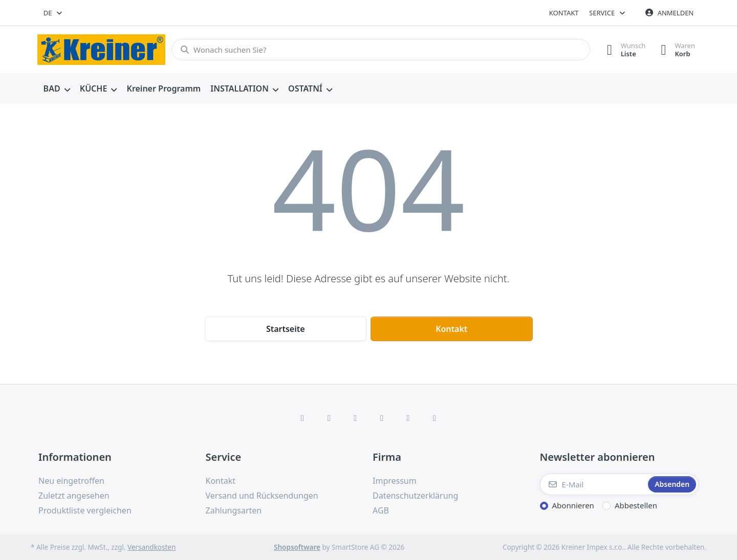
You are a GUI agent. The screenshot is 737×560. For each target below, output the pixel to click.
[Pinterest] (435, 418)
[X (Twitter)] (329, 418)
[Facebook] (302, 418)
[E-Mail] (593, 484)
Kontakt (564, 13)
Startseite (286, 329)
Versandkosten (151, 547)
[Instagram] (355, 418)
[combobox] (53, 13)
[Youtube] (408, 418)
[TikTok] (382, 418)
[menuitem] (57, 89)
